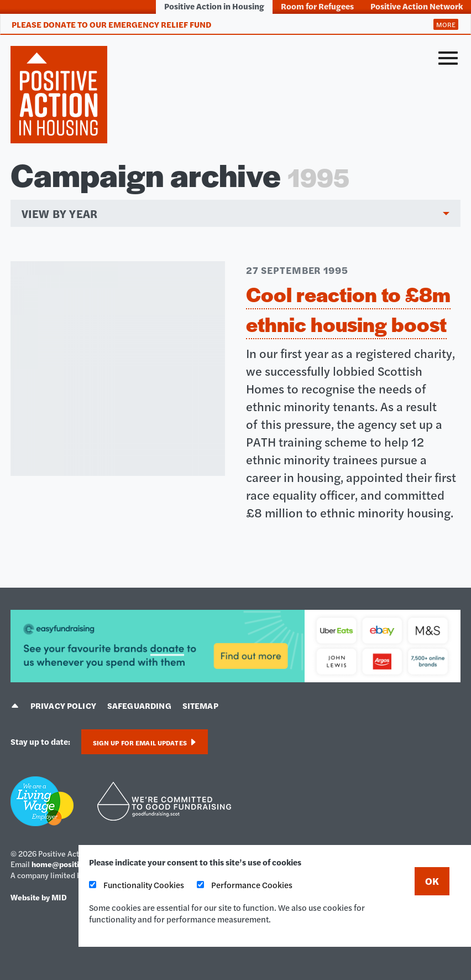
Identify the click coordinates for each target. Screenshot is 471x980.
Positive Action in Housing (214, 6)
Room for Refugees (317, 6)
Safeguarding (139, 705)
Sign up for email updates (145, 743)
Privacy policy (63, 705)
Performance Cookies (245, 885)
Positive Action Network (417, 6)
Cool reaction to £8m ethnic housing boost (348, 309)
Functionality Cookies (137, 885)
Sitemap (200, 705)
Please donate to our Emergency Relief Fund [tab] (111, 24)
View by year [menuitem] (59, 213)
